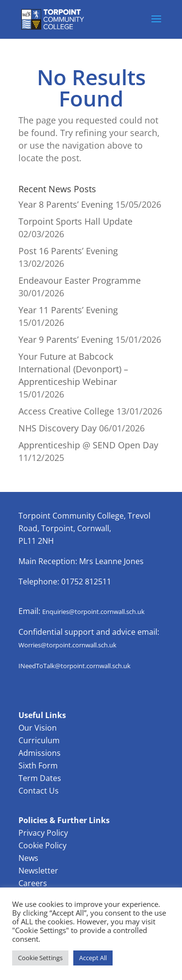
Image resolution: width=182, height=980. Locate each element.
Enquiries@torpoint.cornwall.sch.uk (93, 612)
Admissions (40, 753)
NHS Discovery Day (58, 428)
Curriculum (39, 740)
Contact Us (39, 791)
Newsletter (38, 871)
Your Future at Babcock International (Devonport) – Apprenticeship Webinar (73, 369)
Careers (33, 883)
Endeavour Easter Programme (80, 280)
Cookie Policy (42, 845)
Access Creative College (66, 411)
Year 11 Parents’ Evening (68, 310)
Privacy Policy (43, 833)
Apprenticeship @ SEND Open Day (88, 445)
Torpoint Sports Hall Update (75, 221)
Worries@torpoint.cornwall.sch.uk (67, 645)
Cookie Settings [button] (40, 958)
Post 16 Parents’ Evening (68, 251)
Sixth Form (38, 766)
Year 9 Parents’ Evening (66, 339)
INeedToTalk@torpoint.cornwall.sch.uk (74, 666)
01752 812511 (86, 582)
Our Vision (38, 728)
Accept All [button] (93, 958)
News (28, 858)
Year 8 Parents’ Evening (66, 204)
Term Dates (40, 778)
